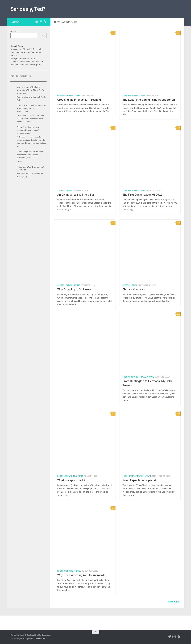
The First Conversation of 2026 (142, 195)
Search (14, 31)
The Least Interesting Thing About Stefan (149, 100)
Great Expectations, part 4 (139, 480)
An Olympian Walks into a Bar (76, 195)
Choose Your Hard (134, 289)
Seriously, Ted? (28, 9)
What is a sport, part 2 (71, 480)
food (125, 476)
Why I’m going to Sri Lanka (74, 289)
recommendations (66, 476)
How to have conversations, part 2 (26, 65)
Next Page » (174, 602)
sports (70, 95)
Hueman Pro (40, 639)
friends (61, 95)
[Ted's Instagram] (41, 22)
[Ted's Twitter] (37, 22)
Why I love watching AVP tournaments (81, 575)
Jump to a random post (21, 76)
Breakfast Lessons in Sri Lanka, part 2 (28, 62)
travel (78, 95)
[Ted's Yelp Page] (45, 22)
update (77, 285)
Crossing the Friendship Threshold (79, 100)
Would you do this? (36, 167)
